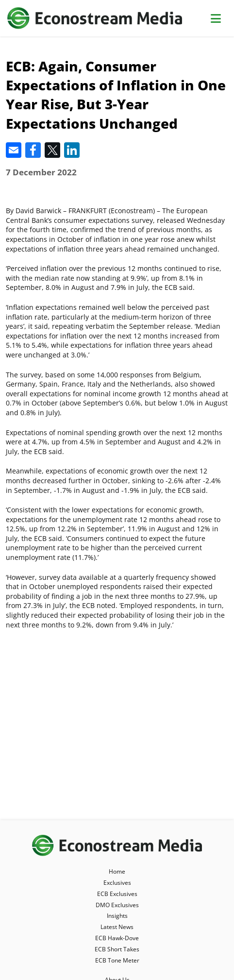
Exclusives (117, 883)
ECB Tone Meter (117, 960)
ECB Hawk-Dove (117, 938)
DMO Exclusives (117, 905)
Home (117, 871)
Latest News (117, 927)
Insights (117, 916)
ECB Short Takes (117, 949)
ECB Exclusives (117, 894)
